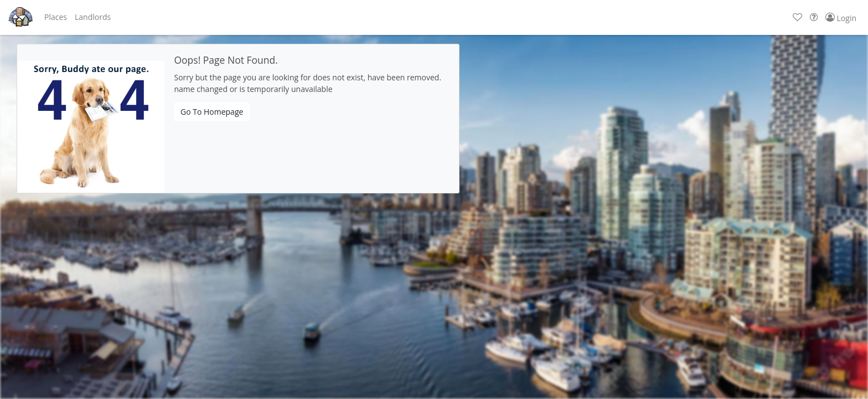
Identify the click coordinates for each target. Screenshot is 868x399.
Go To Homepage (212, 112)
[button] (56, 17)
